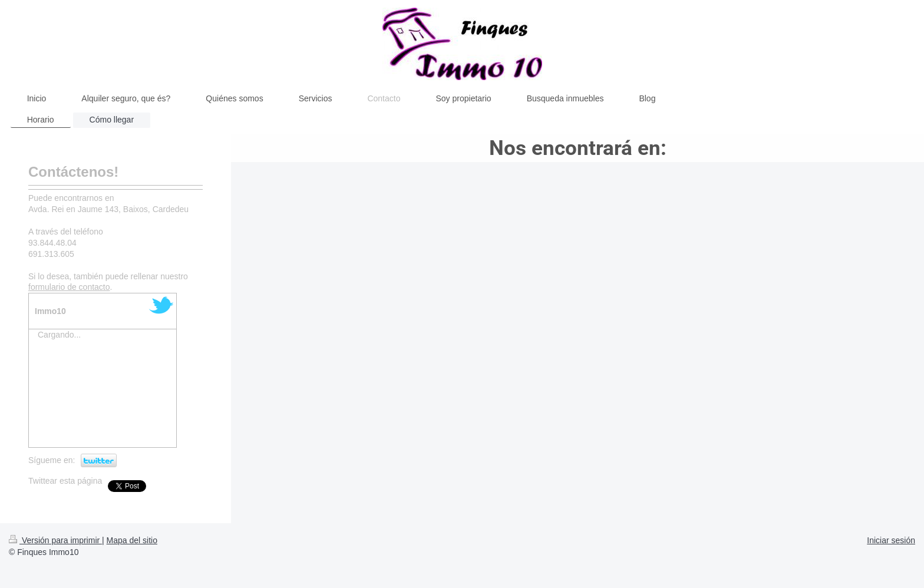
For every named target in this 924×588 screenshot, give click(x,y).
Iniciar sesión (891, 540)
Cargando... (59, 335)
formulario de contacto (69, 287)
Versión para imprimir (55, 540)
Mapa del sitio (132, 540)
